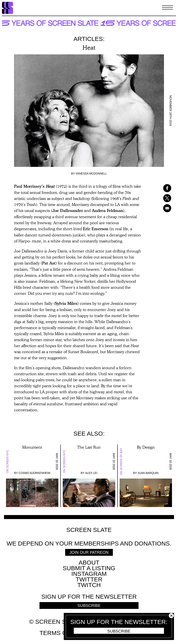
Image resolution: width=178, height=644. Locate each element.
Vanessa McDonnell (91, 173)
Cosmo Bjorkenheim (34, 473)
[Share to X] (165, 198)
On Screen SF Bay (121, 461)
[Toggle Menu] (167, 8)
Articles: (89, 39)
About (89, 562)
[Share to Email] (165, 208)
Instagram (89, 574)
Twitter (89, 579)
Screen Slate (89, 530)
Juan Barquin (148, 473)
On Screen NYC (7, 462)
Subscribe (119, 631)
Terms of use (62, 633)
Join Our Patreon (89, 552)
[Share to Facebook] (165, 188)
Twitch (89, 585)
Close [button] (171, 616)
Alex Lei (91, 473)
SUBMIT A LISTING (89, 568)
